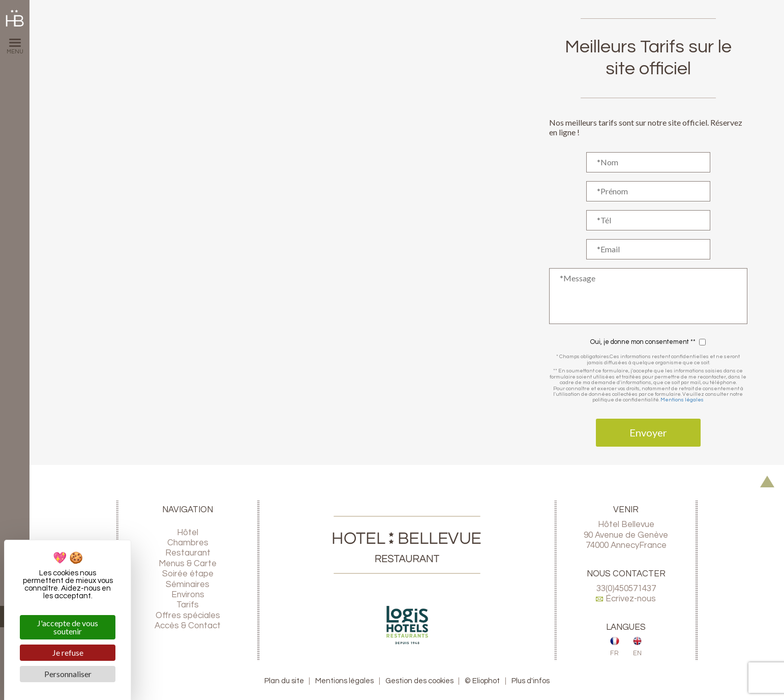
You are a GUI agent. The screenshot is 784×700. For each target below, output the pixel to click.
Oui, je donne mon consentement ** (643, 342)
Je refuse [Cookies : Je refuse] (68, 652)
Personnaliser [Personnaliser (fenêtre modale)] (68, 674)
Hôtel (188, 533)
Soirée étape (188, 574)
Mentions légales (682, 400)
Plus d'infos (531, 681)
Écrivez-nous (626, 599)
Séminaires (188, 585)
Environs (188, 595)
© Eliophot (482, 681)
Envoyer (648, 432)
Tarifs (188, 605)
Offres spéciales (188, 616)
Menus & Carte (188, 564)
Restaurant (188, 553)
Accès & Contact (188, 626)
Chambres (188, 543)
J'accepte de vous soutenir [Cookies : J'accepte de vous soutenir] (68, 627)
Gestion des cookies (419, 681)
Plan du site (284, 681)
